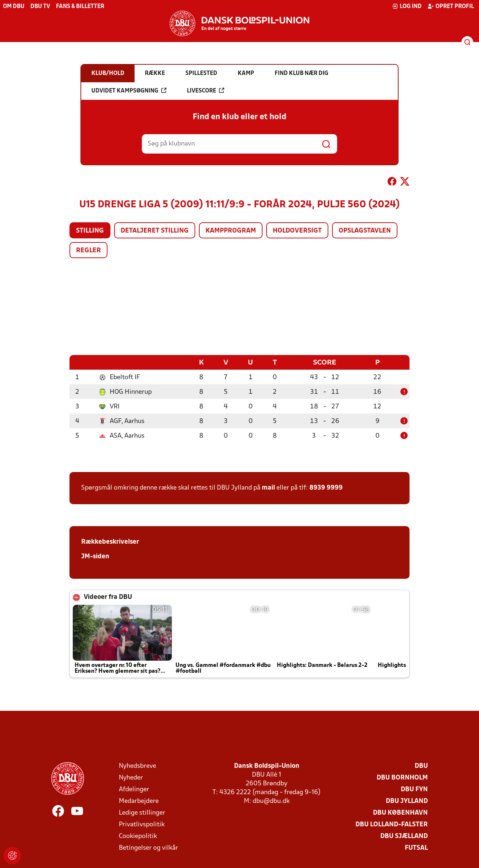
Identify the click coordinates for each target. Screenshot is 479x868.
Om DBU (14, 7)
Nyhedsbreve (137, 766)
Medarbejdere (139, 801)
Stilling (90, 231)
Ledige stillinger (142, 813)
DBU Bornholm (402, 778)
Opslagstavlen (365, 231)
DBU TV (40, 7)
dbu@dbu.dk (271, 801)
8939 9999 (326, 488)
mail (268, 488)
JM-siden (95, 556)
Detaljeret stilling (155, 231)
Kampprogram (231, 231)
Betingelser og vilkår (148, 848)
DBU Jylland (407, 801)
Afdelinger (134, 789)
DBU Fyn (414, 789)
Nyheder (131, 778)
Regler (88, 251)
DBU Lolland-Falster (392, 824)
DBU (421, 766)
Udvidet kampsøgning (129, 91)
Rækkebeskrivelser (110, 542)
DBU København (400, 813)
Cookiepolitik (138, 836)
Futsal (416, 848)
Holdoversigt (297, 231)
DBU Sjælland (404, 836)
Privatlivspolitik (142, 824)
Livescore (205, 91)
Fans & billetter (80, 7)
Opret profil (451, 6)
